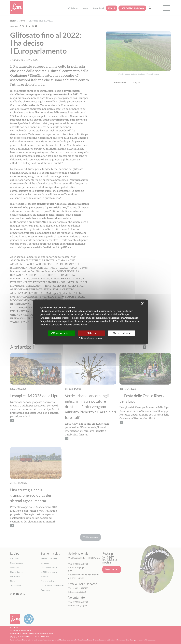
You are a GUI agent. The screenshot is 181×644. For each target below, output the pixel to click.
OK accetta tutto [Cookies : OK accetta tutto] (62, 333)
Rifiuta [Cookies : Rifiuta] (92, 333)
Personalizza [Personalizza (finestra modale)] (122, 333)
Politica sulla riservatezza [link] (91, 338)
